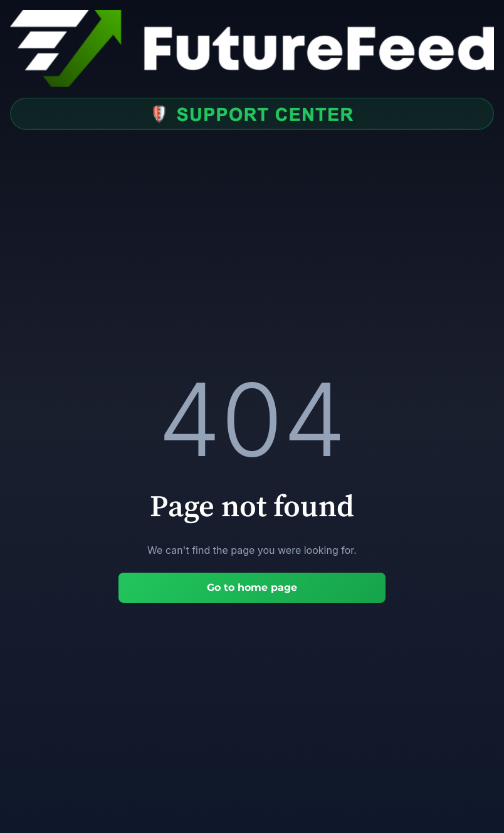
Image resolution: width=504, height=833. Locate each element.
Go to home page (252, 587)
